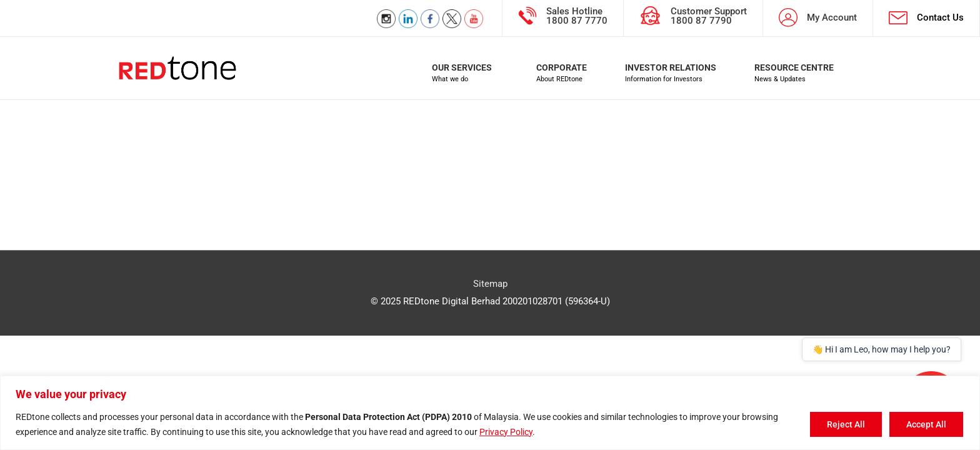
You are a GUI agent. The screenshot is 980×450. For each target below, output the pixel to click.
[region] (490, 413)
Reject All (846, 424)
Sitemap (490, 284)
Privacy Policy (506, 432)
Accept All (926, 424)
